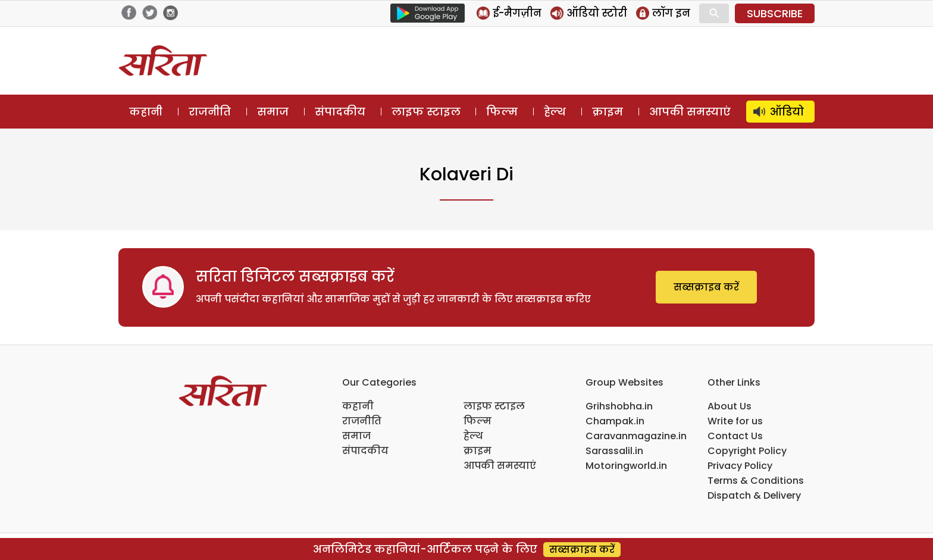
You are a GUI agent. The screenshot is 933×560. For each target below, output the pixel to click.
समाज (273, 112)
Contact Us (735, 436)
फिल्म (502, 112)
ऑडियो (787, 112)
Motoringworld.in (626, 466)
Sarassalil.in (614, 451)
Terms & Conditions (756, 481)
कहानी (146, 112)
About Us (730, 406)
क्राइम (608, 112)
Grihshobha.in (619, 406)
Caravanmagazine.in (636, 436)
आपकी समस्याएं (690, 112)
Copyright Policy (747, 451)
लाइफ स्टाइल (426, 112)
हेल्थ (555, 112)
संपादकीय (340, 112)
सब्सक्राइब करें (706, 287)
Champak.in (615, 421)
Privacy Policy (740, 466)
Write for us (735, 421)
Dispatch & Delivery (754, 495)
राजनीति (210, 112)
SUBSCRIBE (775, 13)
